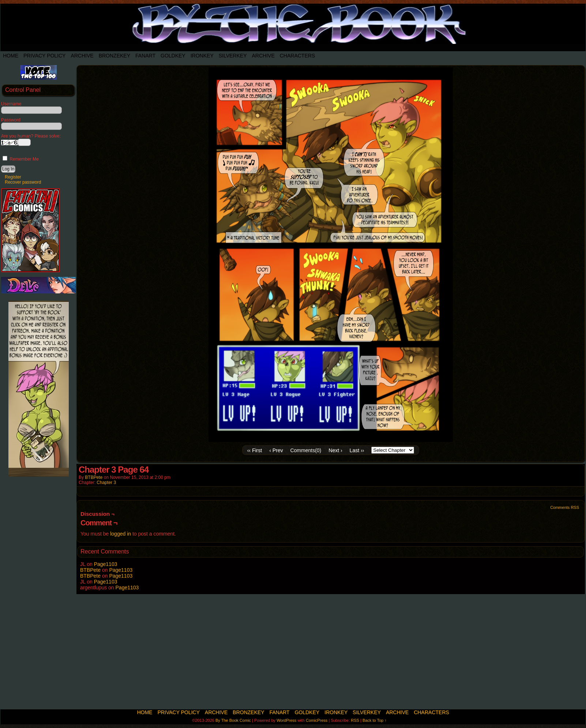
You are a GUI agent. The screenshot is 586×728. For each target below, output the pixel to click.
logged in (121, 534)
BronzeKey (114, 56)
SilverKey (233, 56)
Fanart (145, 56)
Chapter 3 (106, 483)
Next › (335, 450)
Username (11, 104)
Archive (82, 56)
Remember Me (21, 159)
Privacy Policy (44, 56)
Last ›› (357, 450)
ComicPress (317, 720)
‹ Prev (276, 450)
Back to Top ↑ (375, 720)
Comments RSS (565, 507)
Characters (297, 56)
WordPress (286, 720)
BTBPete (94, 477)
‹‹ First (255, 450)
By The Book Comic (233, 720)
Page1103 (106, 564)
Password (11, 120)
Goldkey (173, 56)
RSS (355, 720)
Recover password (23, 182)
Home (11, 56)
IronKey (202, 56)
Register (13, 177)
